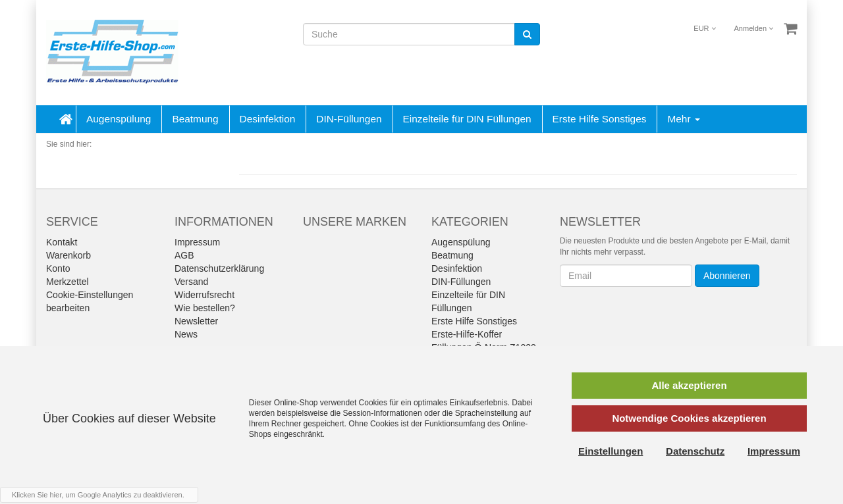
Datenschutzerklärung (219, 268)
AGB (184, 255)
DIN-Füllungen (349, 119)
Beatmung (195, 119)
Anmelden (754, 28)
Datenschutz (695, 451)
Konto (58, 268)
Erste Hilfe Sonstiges (600, 119)
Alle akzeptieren (689, 385)
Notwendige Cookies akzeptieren (689, 418)
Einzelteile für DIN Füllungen (467, 119)
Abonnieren (727, 276)
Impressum (197, 242)
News (186, 334)
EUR (704, 28)
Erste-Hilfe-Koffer (467, 334)
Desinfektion (268, 119)
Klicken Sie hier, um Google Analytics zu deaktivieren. (98, 495)
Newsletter (196, 321)
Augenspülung (119, 119)
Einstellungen (611, 451)
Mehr (683, 119)
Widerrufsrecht (204, 295)
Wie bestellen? (205, 308)
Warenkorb (68, 255)
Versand (191, 282)
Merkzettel (68, 282)
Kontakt (62, 242)
